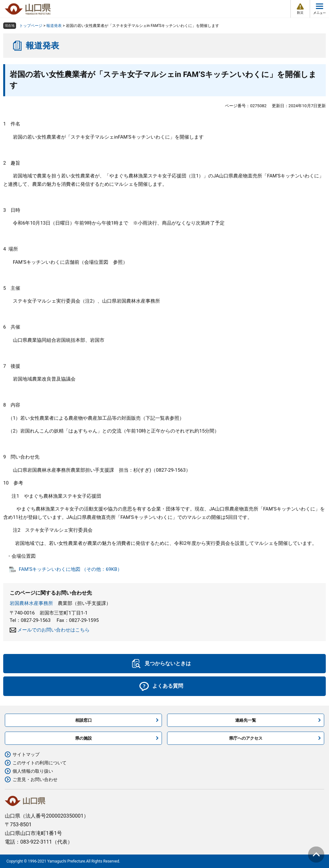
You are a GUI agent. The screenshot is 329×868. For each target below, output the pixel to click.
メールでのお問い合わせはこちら (53, 630)
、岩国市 (95, 340)
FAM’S (125, 137)
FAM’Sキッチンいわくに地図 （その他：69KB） (71, 569)
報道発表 (54, 26)
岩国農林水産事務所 (31, 603)
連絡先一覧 (246, 720)
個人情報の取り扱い (33, 771)
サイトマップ (26, 754)
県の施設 (84, 738)
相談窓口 (84, 720)
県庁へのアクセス (246, 738)
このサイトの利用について (40, 763)
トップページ (31, 26)
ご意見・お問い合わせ (35, 779)
